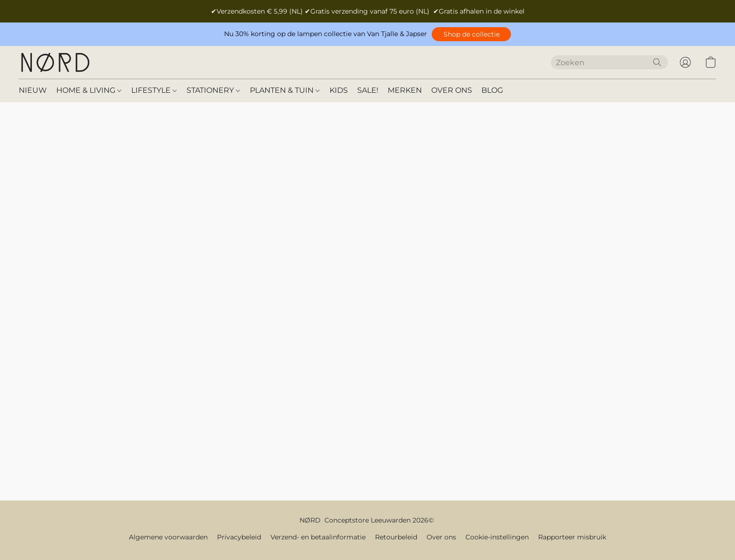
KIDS (339, 90)
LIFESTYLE (154, 90)
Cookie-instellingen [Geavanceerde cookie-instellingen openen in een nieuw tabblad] (497, 537)
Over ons (441, 537)
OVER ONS (452, 90)
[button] (471, 34)
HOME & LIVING (89, 90)
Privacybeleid (239, 537)
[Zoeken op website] (657, 62)
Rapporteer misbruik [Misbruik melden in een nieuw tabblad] (572, 537)
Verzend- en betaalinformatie (318, 537)
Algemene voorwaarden (168, 537)
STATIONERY (213, 90)
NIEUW (33, 90)
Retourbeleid (396, 537)
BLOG (492, 90)
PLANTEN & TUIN (285, 90)
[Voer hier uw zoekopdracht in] (609, 62)
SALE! (368, 90)
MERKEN (405, 90)
